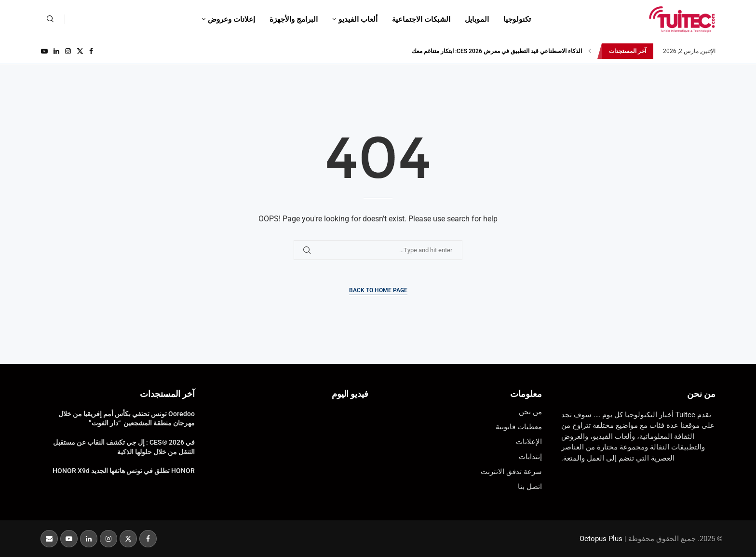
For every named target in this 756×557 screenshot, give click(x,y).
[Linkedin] (56, 51)
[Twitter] (80, 51)
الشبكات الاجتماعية (421, 19)
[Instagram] (68, 51)
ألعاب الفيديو (358, 19)
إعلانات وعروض (231, 19)
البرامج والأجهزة (294, 19)
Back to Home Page (378, 290)
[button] (590, 51)
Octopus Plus (601, 539)
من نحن (701, 394)
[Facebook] (91, 51)
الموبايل (477, 19)
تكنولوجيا (517, 19)
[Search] (50, 19)
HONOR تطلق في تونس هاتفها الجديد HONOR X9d (124, 471)
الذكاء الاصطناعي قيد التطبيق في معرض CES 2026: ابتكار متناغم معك (497, 51)
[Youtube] (44, 51)
